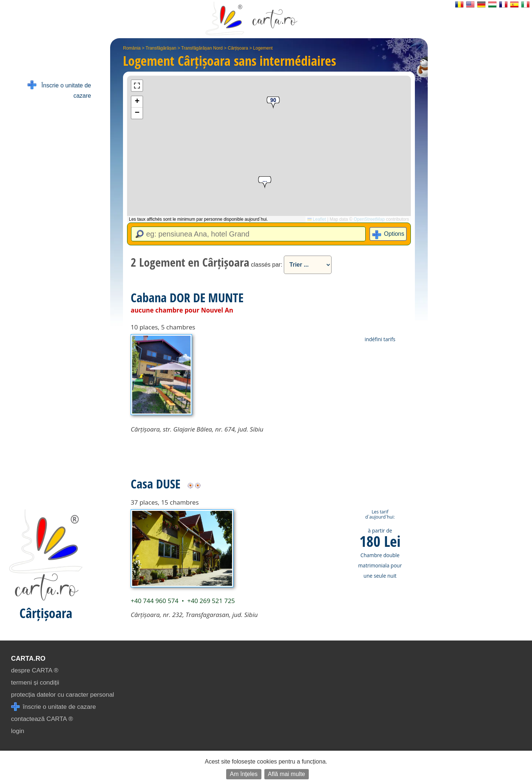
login (18, 731)
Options (394, 234)
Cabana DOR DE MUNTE (187, 297)
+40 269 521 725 (211, 601)
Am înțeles (244, 774)
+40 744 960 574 (155, 601)
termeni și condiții (35, 683)
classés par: (266, 265)
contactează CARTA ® (42, 719)
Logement (263, 48)
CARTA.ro (28, 658)
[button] (265, 183)
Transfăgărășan (161, 48)
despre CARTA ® (35, 670)
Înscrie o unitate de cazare (59, 90)
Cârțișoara (238, 48)
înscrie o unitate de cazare (53, 707)
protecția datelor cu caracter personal (63, 695)
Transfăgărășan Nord (202, 48)
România (132, 48)
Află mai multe (287, 774)
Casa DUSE (155, 484)
